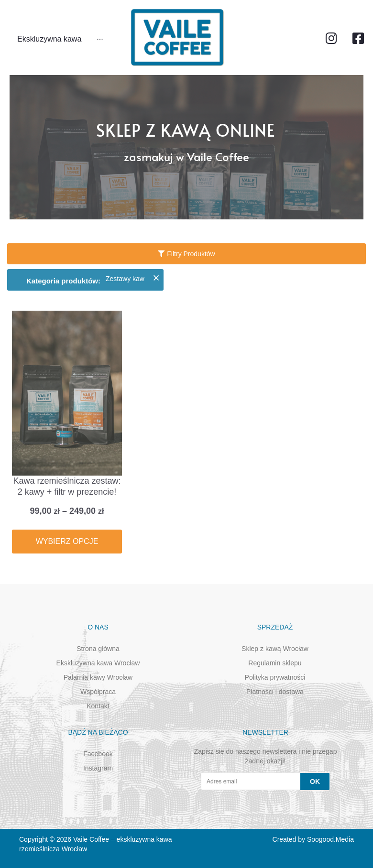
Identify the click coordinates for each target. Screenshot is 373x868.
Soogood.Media (330, 839)
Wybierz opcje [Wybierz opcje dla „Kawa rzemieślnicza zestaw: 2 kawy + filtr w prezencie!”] (67, 541)
